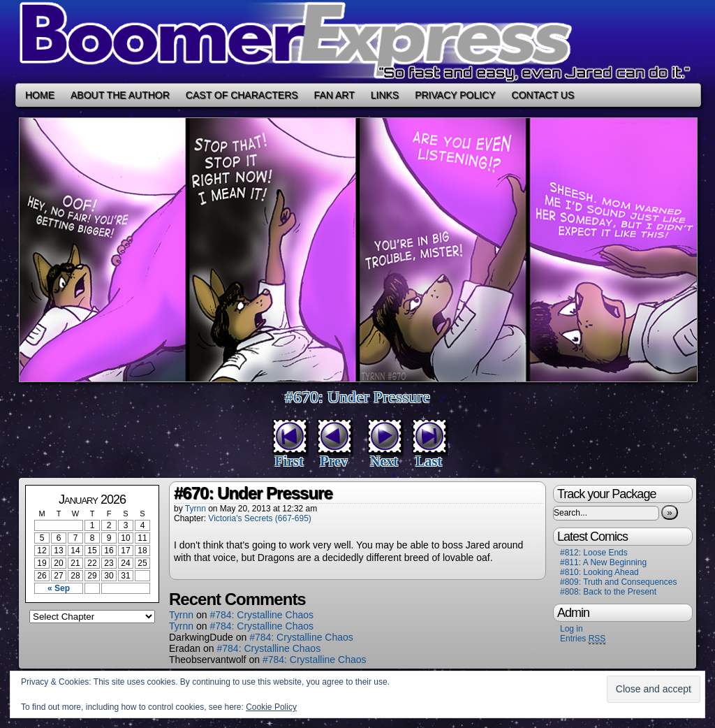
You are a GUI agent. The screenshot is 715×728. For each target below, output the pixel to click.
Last (429, 461)
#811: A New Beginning (603, 562)
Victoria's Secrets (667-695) (259, 518)
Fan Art (334, 95)
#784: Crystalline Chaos (261, 615)
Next (384, 461)
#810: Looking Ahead (599, 572)
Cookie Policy (271, 707)
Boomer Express (357, 42)
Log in (572, 629)
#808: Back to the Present (608, 592)
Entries (583, 639)
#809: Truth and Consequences (618, 582)
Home (40, 95)
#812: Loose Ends (594, 553)
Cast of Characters (242, 95)
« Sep (59, 588)
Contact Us (543, 95)
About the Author (120, 95)
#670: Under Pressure (357, 397)
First (289, 461)
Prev (334, 461)
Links (385, 95)
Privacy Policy (455, 95)
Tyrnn (196, 509)
